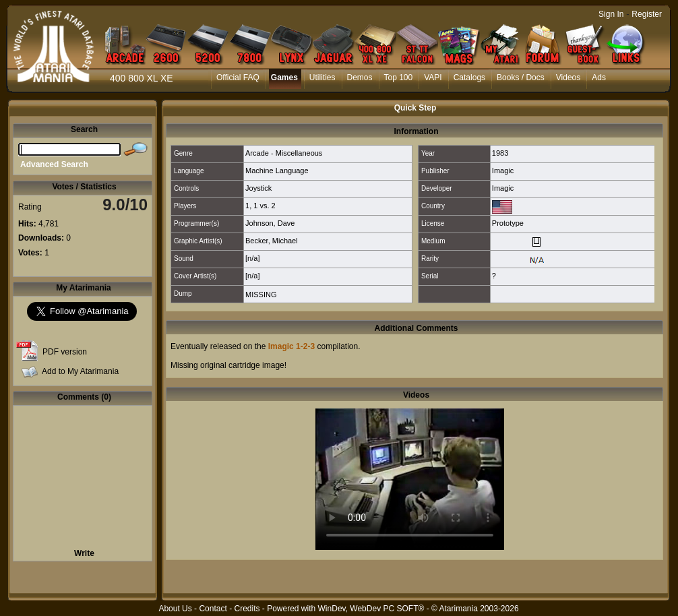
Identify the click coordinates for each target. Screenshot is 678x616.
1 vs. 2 (264, 206)
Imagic (503, 171)
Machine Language (277, 171)
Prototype (508, 223)
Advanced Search (54, 164)
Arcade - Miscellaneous (284, 153)
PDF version (65, 352)
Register (647, 14)
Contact (213, 609)
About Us (175, 609)
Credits (247, 609)
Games (284, 78)
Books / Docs (521, 78)
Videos (568, 78)
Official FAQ (238, 78)
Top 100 (399, 78)
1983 (500, 153)
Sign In (611, 14)
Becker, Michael (272, 241)
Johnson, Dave (270, 223)
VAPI (433, 78)
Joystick (258, 188)
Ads (599, 78)
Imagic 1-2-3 (291, 346)
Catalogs (469, 78)
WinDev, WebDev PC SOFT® (371, 609)
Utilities (322, 78)
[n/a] (252, 258)
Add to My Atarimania (80, 371)
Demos (360, 78)
